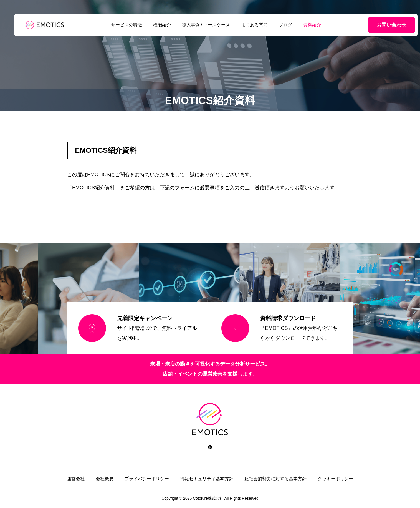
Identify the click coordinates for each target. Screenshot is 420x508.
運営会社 (76, 479)
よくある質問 (249, 25)
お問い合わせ (380, 25)
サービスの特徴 (120, 25)
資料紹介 (306, 25)
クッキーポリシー (335, 479)
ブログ (280, 25)
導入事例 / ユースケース (200, 25)
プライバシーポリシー (147, 479)
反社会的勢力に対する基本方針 (275, 479)
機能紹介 (156, 25)
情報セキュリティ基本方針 (207, 479)
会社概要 (105, 479)
